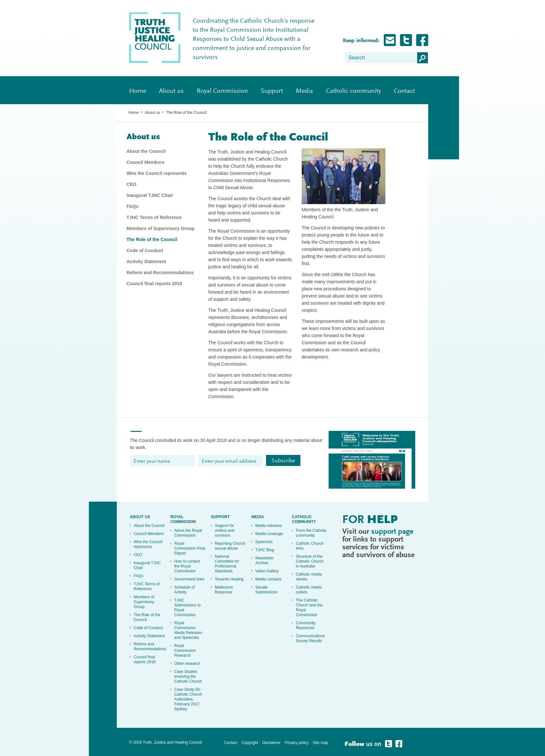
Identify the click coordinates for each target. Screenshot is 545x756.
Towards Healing (229, 579)
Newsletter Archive (265, 561)
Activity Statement (146, 262)
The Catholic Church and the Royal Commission (309, 608)
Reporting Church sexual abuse (230, 546)
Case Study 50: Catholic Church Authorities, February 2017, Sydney (188, 699)
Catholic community (353, 91)
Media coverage (269, 534)
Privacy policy (297, 743)
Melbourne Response (224, 590)
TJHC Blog (265, 550)
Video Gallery (267, 571)
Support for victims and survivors (224, 530)
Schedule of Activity (184, 590)
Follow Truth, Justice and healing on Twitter (406, 40)
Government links (189, 579)
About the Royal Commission (188, 533)
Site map (320, 743)
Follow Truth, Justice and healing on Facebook (422, 40)
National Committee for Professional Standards (227, 564)
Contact (404, 91)
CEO (131, 184)
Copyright (250, 743)
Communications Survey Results (310, 638)
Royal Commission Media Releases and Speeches (188, 630)
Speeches (264, 542)
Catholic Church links (310, 546)
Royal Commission (222, 91)
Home (138, 91)
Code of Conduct (145, 250)
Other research (187, 664)
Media (304, 91)
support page (392, 532)
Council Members (145, 162)
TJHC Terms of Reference (154, 217)
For (370, 520)
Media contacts (268, 579)
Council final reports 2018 (154, 284)
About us (171, 91)
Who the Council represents (157, 173)
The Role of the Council (186, 113)
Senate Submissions (266, 590)
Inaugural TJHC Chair (150, 195)
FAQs (133, 206)
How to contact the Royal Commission (187, 566)
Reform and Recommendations (160, 273)
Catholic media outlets (309, 590)
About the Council (146, 151)
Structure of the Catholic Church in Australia (310, 561)
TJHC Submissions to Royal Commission (187, 608)
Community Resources (306, 625)
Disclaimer (272, 743)
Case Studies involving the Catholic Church (188, 677)
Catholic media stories (309, 577)
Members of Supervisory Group (160, 228)
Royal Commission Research (185, 651)
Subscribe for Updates (390, 40)
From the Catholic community (311, 533)
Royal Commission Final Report (190, 548)
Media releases (268, 526)
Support (272, 91)
